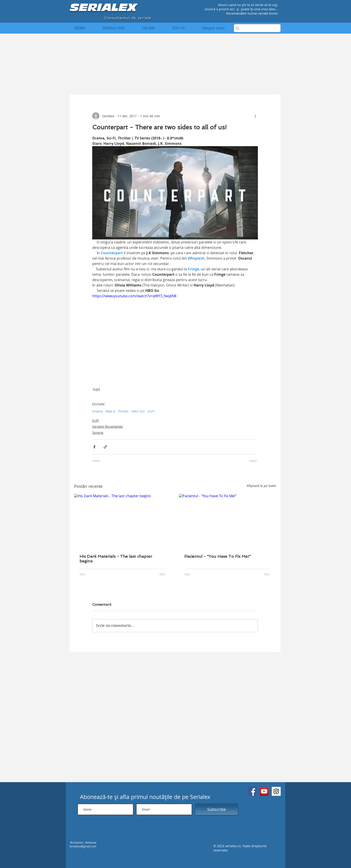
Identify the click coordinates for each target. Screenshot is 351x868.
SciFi (151, 411)
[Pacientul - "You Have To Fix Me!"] (227, 521)
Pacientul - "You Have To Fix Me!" (217, 556)
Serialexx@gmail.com (83, 846)
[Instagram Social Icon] (276, 791)
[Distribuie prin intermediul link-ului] (105, 447)
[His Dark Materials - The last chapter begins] (123, 521)
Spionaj (98, 433)
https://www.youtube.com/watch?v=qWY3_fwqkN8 (134, 296)
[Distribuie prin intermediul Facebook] (94, 447)
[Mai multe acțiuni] (255, 116)
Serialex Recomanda (107, 426)
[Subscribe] (216, 809)
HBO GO (138, 411)
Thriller (123, 411)
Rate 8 (110, 411)
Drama (97, 411)
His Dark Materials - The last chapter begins (116, 559)
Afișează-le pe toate (261, 486)
